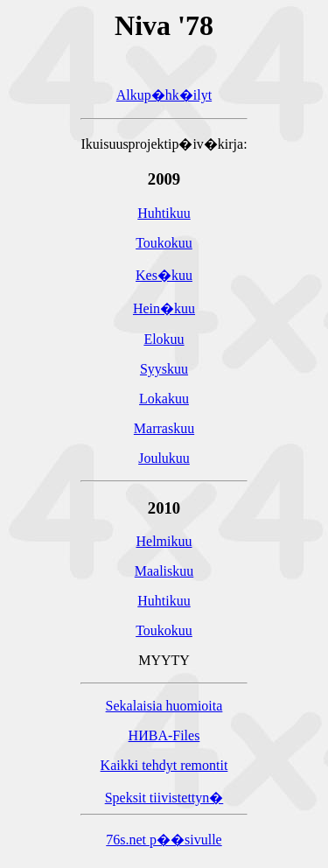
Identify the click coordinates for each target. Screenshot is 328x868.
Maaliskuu (164, 574)
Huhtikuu (164, 216)
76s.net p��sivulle (164, 842)
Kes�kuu (164, 278)
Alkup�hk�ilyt (164, 98)
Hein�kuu (164, 311)
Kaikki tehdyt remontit (164, 768)
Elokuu (164, 342)
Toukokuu (164, 245)
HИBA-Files (164, 738)
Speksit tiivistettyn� (164, 800)
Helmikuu (164, 544)
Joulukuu (164, 461)
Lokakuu (164, 401)
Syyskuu (164, 371)
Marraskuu (164, 431)
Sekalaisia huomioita (164, 708)
